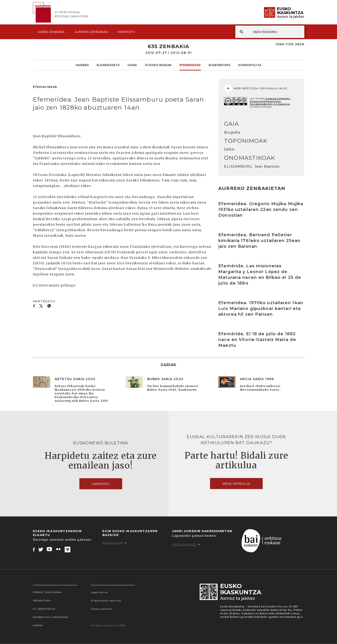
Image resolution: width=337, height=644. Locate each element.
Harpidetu (127, 32)
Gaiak (132, 65)
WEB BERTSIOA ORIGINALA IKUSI (256, 88)
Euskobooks (219, 65)
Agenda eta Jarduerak (51, 617)
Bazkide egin (114, 543)
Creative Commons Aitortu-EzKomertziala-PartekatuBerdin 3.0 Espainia (270, 101)
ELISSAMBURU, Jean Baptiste (252, 166)
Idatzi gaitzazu (186, 544)
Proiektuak (42, 601)
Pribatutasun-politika (106, 601)
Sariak (38, 625)
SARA (229, 149)
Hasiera (82, 65)
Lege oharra (99, 592)
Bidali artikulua (236, 484)
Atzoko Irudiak (158, 65)
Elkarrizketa (108, 65)
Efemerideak (190, 65)
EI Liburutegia (44, 609)
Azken (51, 32)
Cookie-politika (102, 609)
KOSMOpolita (250, 65)
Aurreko (91, 32)
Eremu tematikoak (47, 592)
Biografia (232, 132)
